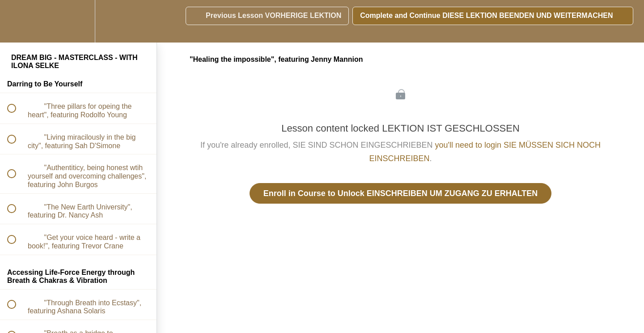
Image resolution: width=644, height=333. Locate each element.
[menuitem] (78, 21)
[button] (17, 21)
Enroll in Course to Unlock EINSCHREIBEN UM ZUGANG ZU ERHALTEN (401, 193)
